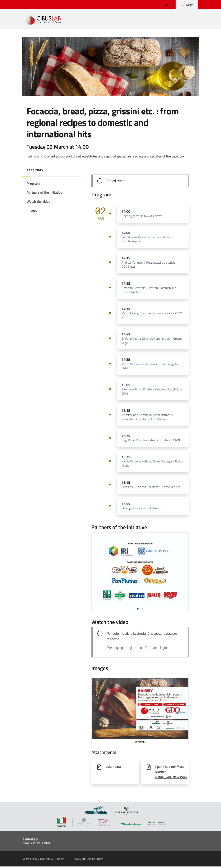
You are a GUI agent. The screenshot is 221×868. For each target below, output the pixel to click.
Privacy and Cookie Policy (88, 860)
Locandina (113, 768)
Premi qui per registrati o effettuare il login (137, 649)
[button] (138, 610)
